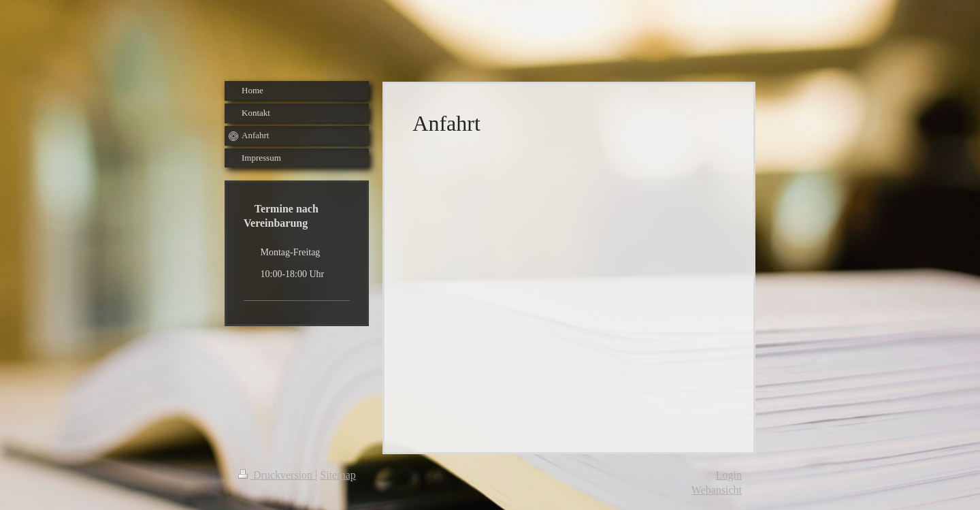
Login (729, 475)
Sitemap (338, 475)
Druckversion (277, 475)
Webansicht (717, 490)
